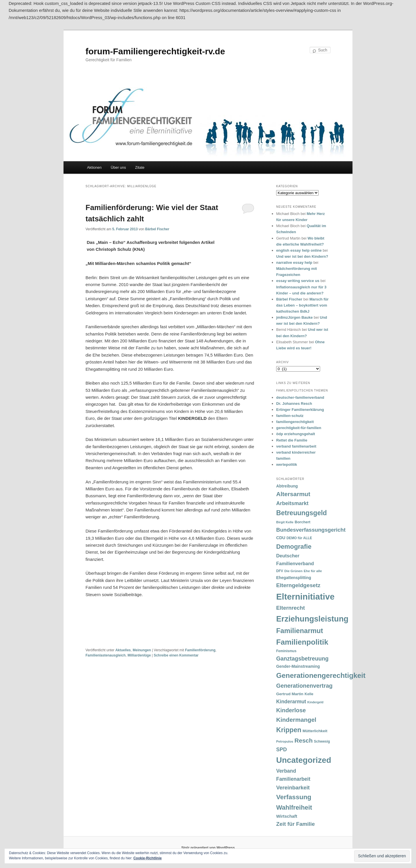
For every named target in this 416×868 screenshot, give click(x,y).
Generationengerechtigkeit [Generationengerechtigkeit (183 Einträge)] (321, 675)
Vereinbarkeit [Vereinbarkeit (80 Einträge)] (293, 788)
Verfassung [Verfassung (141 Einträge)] (294, 797)
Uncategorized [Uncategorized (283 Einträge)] (304, 760)
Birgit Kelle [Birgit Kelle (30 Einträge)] (285, 522)
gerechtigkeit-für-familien (299, 428)
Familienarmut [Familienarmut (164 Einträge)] (300, 631)
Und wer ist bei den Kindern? (302, 256)
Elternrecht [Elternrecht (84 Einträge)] (290, 608)
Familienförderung (200, 650)
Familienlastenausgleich (106, 655)
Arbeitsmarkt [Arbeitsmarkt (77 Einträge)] (292, 503)
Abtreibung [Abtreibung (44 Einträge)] (287, 486)
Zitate (140, 167)
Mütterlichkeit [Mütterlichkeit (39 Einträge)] (315, 731)
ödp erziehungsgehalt (296, 434)
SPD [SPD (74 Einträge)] (282, 750)
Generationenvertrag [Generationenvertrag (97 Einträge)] (304, 686)
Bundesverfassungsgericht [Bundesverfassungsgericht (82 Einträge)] (311, 530)
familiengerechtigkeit (295, 422)
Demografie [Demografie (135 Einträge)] (294, 547)
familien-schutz (290, 416)
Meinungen (142, 650)
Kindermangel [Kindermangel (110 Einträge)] (296, 720)
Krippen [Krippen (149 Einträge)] (289, 730)
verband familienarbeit (296, 446)
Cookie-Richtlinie (148, 858)
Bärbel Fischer (157, 229)
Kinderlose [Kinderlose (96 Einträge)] (291, 710)
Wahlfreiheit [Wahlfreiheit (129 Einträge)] (294, 807)
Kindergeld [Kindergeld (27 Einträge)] (315, 702)
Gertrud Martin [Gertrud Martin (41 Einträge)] (290, 694)
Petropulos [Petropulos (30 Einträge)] (285, 741)
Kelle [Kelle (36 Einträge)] (309, 694)
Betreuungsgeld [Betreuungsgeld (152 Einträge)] (301, 513)
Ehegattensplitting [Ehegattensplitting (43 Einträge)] (294, 578)
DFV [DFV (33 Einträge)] (280, 571)
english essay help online (299, 250)
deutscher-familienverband (300, 397)
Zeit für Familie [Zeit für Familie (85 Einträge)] (296, 824)
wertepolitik (287, 464)
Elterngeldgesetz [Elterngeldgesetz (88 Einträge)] (298, 585)
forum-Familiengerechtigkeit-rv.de (155, 51)
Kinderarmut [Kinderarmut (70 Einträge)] (291, 702)
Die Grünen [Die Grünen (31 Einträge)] (293, 571)
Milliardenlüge (139, 655)
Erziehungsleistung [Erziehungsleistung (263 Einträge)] (312, 619)
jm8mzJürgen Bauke (294, 317)
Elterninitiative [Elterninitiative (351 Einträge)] (305, 597)
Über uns (118, 167)
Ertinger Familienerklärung (300, 410)
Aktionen (94, 167)
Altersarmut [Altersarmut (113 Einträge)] (293, 494)
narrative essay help (294, 263)
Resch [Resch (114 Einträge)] (303, 740)
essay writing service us (298, 281)
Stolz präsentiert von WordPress (208, 848)
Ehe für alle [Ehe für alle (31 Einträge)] (313, 571)
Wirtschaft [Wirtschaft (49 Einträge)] (287, 816)
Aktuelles (123, 650)
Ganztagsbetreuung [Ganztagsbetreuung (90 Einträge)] (302, 659)
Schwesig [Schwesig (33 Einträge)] (322, 741)
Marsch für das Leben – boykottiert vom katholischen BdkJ (302, 305)
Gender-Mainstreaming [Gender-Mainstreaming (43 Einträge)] (298, 666)
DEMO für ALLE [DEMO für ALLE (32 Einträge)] (299, 538)
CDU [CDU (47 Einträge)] (281, 538)
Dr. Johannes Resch (294, 404)
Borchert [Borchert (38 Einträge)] (302, 522)
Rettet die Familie (292, 440)
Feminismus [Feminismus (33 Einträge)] (286, 651)
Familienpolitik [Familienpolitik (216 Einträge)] (302, 642)
